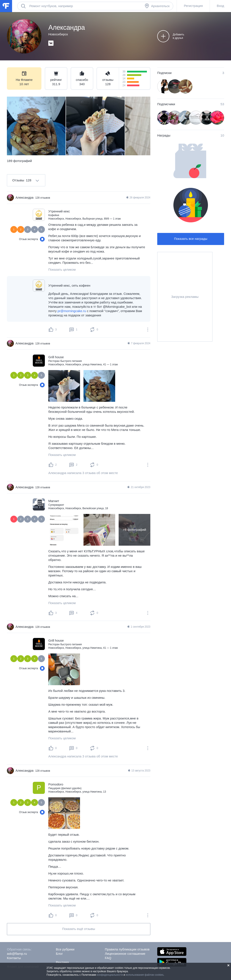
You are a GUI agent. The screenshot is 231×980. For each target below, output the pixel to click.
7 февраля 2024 (139, 343)
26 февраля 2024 (138, 198)
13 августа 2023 (139, 771)
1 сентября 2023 (139, 627)
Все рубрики (65, 949)
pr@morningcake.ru (72, 311)
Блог (59, 954)
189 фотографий (19, 161)
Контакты (14, 958)
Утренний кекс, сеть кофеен (69, 285)
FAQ (108, 958)
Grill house (56, 357)
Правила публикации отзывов (127, 949)
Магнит (54, 501)
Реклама (62, 962)
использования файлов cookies (145, 975)
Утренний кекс (59, 211)
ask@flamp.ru (17, 954)
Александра (24, 197)
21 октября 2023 (139, 487)
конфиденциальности (110, 975)
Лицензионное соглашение (125, 954)
